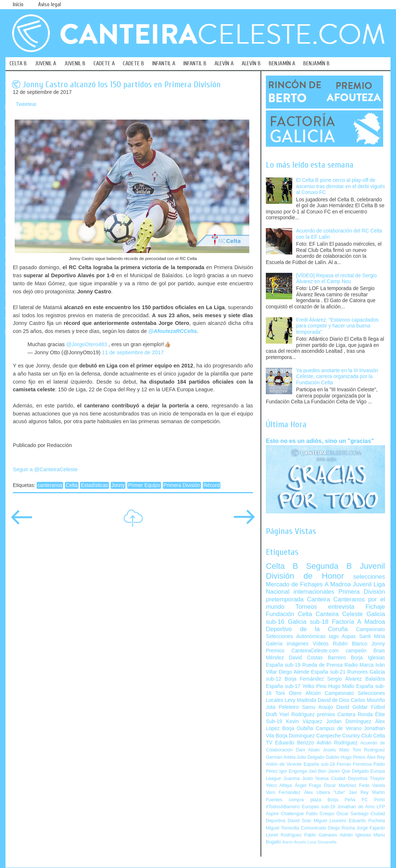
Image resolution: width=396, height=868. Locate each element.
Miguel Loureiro (330, 821)
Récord (212, 485)
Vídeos (321, 644)
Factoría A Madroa (358, 622)
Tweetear (26, 104)
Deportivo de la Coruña (307, 629)
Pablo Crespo (320, 814)
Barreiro (337, 658)
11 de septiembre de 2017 (133, 352)
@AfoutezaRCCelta (173, 331)
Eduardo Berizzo (294, 743)
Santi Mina (372, 636)
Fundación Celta (289, 614)
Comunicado (313, 828)
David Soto (300, 821)
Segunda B (329, 566)
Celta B (282, 566)
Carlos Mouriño (368, 700)
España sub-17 (283, 686)
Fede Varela (372, 785)
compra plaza (305, 800)
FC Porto (373, 800)
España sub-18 (319, 764)
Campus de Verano (339, 728)
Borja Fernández (304, 679)
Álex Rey (376, 757)
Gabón (332, 757)
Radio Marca (359, 665)
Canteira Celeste (339, 614)
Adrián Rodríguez (337, 743)
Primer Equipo (144, 485)
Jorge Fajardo (371, 828)
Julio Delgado (310, 757)
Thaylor (377, 779)
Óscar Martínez (340, 785)
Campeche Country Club (344, 736)
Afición (313, 693)
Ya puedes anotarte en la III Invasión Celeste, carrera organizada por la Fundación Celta (337, 377)
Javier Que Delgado (348, 771)
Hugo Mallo (341, 686)
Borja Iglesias (368, 658)
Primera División (182, 485)
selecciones (369, 577)
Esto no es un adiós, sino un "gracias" (320, 441)
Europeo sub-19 (318, 807)
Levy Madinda (300, 700)
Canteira (318, 599)
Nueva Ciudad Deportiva (341, 779)
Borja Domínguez (295, 736)
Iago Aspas (342, 636)
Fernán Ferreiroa (354, 764)
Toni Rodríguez (369, 750)
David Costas (306, 658)
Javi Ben (317, 771)
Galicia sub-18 (308, 622)
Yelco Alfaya (279, 785)
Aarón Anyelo (294, 842)
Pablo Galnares (321, 835)
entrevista (341, 607)
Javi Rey (359, 792)
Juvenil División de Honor (325, 571)
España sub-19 (283, 665)
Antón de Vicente (284, 764)
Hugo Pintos (353, 757)
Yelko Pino (314, 686)
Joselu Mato (336, 750)
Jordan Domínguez (349, 721)
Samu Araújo (318, 707)
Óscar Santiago (352, 814)
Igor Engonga (293, 771)
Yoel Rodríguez (297, 715)
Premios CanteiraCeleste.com (302, 651)
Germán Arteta (281, 757)
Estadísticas (94, 485)
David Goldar (352, 707)
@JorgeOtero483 (86, 344)
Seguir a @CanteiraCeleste (45, 469)
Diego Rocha (342, 828)
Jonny (118, 485)
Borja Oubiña (298, 728)
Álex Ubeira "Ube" (324, 792)
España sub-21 (328, 672)
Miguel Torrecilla (283, 828)
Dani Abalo (308, 750)
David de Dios (333, 700)
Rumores (357, 672)
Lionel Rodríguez (284, 835)
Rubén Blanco (350, 644)
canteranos (50, 485)
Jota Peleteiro (282, 707)
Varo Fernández (283, 792)
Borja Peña (341, 800)
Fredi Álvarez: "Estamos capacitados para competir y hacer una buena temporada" (338, 326)
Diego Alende (294, 672)
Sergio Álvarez (344, 679)
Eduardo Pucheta (367, 821)
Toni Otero (288, 693)
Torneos (306, 607)
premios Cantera (336, 715)
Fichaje (375, 607)
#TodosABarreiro (283, 807)
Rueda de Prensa (322, 665)
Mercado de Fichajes (294, 584)
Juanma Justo (298, 779)
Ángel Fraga (308, 785)
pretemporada (285, 599)
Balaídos (375, 679)
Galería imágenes (287, 644)
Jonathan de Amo (356, 807)
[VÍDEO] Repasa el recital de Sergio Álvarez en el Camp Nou (337, 279)
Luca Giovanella (322, 842)
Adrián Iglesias (355, 835)
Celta (71, 485)
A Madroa (338, 584)
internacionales (314, 592)
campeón (356, 651)
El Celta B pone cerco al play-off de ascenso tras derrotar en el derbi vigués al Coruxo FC (341, 186)
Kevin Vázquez (304, 721)
